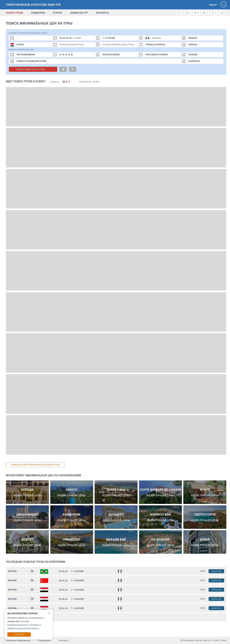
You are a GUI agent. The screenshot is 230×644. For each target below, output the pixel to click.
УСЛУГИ (57, 13)
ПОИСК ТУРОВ (14, 13)
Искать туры (216, 571)
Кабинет (213, 5)
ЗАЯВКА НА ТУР (79, 13)
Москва (12, 571)
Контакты (64, 640)
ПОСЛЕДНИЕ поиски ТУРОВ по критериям (35, 562)
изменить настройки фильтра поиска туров (35, 465)
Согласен (19, 634)
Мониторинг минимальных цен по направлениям (43, 475)
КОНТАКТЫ (102, 13)
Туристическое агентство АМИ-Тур (33, 5)
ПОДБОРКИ (38, 13)
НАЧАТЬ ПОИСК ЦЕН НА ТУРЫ (33, 69)
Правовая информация (18, 640)
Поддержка (44, 640)
